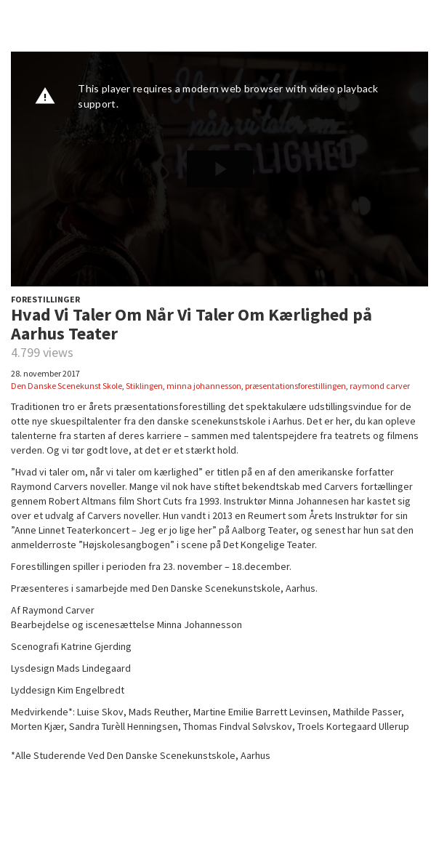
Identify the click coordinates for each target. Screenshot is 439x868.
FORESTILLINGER (45, 299)
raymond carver (380, 386)
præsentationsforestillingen (295, 386)
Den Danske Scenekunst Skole (67, 386)
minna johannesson (204, 386)
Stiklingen (144, 386)
